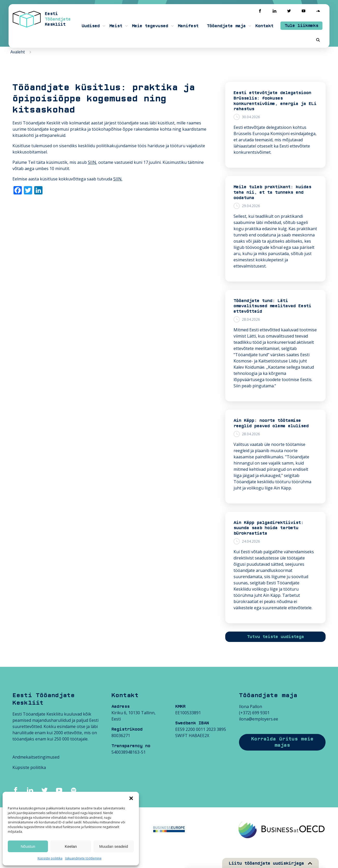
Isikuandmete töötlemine (83, 858)
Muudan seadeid (114, 846)
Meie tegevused (150, 26)
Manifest (188, 26)
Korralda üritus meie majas (282, 742)
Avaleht (18, 52)
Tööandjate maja (226, 26)
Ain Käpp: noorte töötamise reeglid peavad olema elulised (271, 423)
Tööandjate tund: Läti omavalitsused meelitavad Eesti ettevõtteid (272, 306)
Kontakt (264, 26)
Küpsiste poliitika (50, 858)
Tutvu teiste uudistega (276, 637)
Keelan (71, 846)
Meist (116, 26)
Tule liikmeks (301, 26)
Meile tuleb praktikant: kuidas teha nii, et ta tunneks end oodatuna (272, 192)
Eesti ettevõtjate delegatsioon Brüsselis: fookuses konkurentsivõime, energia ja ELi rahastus (275, 101)
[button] (131, 798)
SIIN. (118, 179)
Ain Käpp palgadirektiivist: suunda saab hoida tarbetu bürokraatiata (269, 528)
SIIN (92, 162)
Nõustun (28, 846)
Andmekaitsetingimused (36, 757)
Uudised (91, 26)
